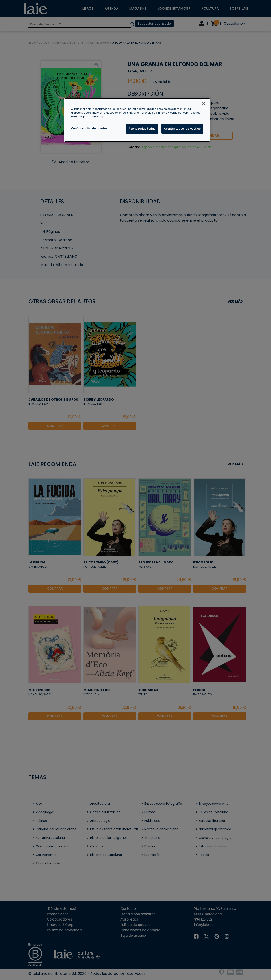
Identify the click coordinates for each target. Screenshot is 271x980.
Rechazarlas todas (142, 129)
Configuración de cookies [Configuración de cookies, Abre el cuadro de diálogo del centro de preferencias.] (89, 128)
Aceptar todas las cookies (182, 129)
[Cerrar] (204, 103)
